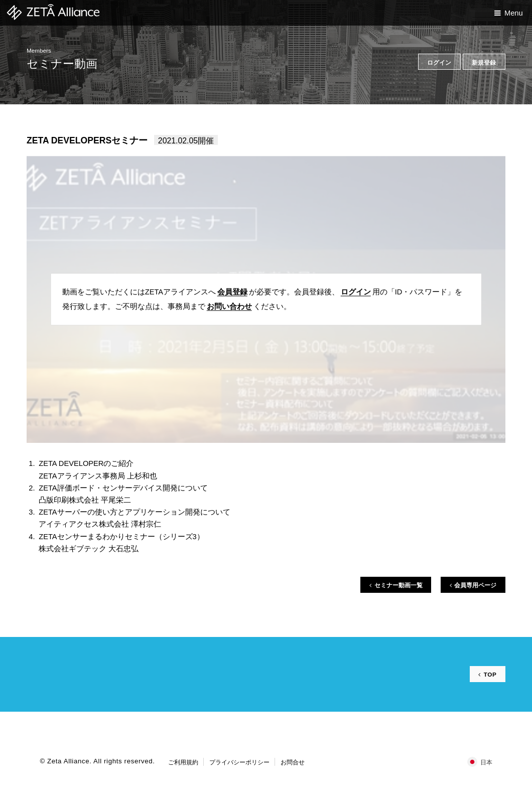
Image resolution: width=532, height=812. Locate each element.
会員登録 (232, 292)
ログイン (356, 292)
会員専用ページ (475, 585)
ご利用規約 (183, 762)
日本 (486, 762)
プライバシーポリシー (239, 762)
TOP (490, 674)
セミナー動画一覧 (398, 585)
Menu (514, 13)
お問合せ (293, 762)
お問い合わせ (229, 306)
